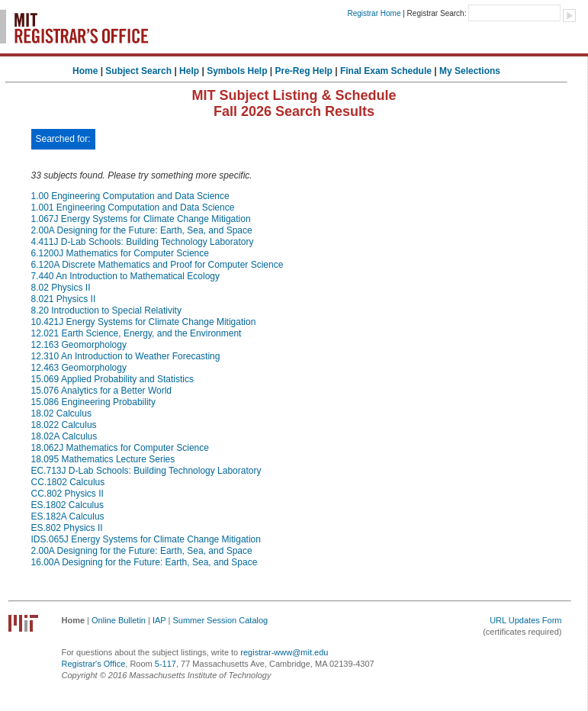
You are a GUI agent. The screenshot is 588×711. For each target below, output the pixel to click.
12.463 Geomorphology (79, 368)
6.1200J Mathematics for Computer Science (120, 253)
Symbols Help (237, 71)
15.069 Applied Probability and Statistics (112, 379)
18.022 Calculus (64, 425)
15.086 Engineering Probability (93, 402)
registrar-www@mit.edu (284, 652)
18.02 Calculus (61, 413)
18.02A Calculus (64, 436)
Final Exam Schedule (386, 71)
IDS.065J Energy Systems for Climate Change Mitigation (146, 539)
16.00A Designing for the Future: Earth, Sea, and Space (145, 562)
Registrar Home (374, 13)
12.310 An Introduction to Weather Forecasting (126, 356)
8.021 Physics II (64, 299)
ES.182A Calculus (68, 516)
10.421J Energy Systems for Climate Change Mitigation (144, 322)
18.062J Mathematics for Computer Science (120, 448)
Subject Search (138, 71)
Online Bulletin (119, 620)
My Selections (470, 71)
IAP (159, 620)
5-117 (165, 664)
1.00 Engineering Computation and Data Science (130, 196)
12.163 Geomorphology (79, 345)
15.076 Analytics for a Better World (102, 391)
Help (189, 71)
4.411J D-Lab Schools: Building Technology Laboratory (143, 242)
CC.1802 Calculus (68, 482)
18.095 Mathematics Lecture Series (103, 459)
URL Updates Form (525, 620)
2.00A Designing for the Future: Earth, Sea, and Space (142, 230)
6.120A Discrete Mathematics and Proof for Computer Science (157, 265)
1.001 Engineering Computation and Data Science (133, 208)
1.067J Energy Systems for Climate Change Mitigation (141, 219)
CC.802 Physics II (67, 494)
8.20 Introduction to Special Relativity (106, 310)
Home (85, 71)
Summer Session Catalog (220, 620)
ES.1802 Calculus (67, 505)
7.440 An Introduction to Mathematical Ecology (125, 276)
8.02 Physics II (61, 288)
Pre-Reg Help (304, 71)
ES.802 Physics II (67, 528)
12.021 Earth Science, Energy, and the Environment (137, 333)
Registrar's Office (94, 664)
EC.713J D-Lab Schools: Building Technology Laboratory (146, 471)
